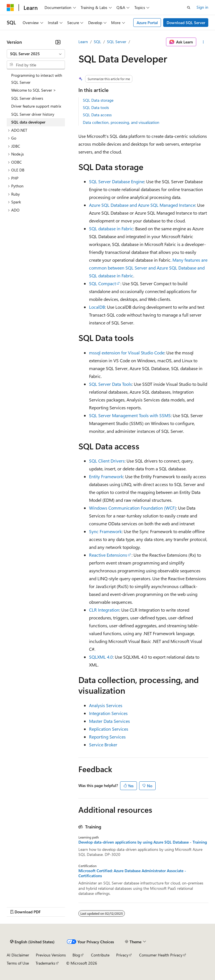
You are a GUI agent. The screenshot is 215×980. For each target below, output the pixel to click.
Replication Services (109, 729)
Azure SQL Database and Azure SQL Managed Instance (142, 205)
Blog (76, 955)
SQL (97, 42)
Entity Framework (106, 476)
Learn (83, 42)
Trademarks (45, 963)
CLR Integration (104, 610)
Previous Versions (51, 955)
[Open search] (189, 8)
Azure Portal (147, 23)
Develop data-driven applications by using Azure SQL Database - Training (143, 842)
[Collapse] (58, 42)
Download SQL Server (186, 23)
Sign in (202, 7)
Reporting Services (107, 737)
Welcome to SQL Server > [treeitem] (34, 90)
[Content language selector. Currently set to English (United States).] (32, 942)
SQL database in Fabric (111, 228)
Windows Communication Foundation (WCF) (133, 508)
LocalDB (97, 307)
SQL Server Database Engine (117, 181)
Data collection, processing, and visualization (121, 122)
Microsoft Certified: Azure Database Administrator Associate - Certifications (132, 873)
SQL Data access (97, 115)
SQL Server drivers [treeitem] (27, 98)
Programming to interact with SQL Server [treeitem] (37, 79)
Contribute (100, 955)
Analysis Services (106, 705)
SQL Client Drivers (107, 461)
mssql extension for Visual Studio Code (127, 353)
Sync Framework (105, 531)
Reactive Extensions (108, 555)
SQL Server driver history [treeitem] (33, 114)
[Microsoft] (10, 8)
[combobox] (36, 54)
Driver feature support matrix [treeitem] (36, 106)
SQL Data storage (98, 100)
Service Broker (103, 745)
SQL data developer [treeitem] (28, 122)
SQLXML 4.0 (101, 657)
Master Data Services (109, 721)
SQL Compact (102, 283)
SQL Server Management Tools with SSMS (130, 415)
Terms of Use (18, 963)
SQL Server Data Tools (110, 384)
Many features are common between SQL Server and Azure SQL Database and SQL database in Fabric (148, 268)
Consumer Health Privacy (161, 955)
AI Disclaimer (18, 955)
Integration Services (108, 713)
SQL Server (117, 42)
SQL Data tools (96, 107)
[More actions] (203, 42)
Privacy (122, 955)
